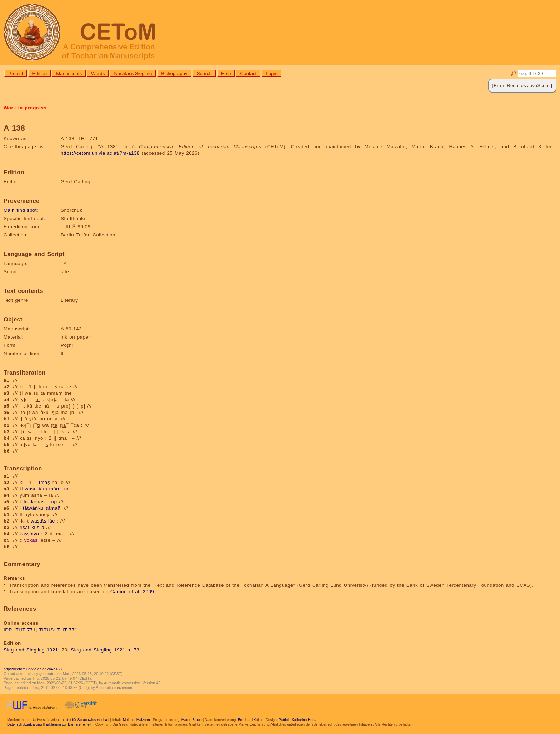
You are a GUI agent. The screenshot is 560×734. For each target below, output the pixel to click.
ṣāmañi (54, 508)
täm (43, 489)
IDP (8, 630)
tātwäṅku (33, 508)
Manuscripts (69, 73)
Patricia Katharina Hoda (297, 720)
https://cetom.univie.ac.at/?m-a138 (100, 153)
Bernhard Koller (250, 720)
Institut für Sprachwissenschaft (85, 720)
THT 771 (26, 630)
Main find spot (20, 210)
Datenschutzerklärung (24, 725)
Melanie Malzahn (136, 720)
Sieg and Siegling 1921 (31, 650)
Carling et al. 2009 (132, 592)
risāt (25, 527)
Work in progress (25, 108)
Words (98, 73)
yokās (31, 540)
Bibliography (174, 73)
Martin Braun (192, 720)
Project (16, 73)
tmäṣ (44, 482)
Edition (39, 73)
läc (52, 521)
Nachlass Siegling (133, 73)
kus (35, 527)
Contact (248, 73)
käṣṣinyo (29, 534)
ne (67, 489)
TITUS (47, 630)
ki (22, 482)
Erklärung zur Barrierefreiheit (69, 725)
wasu (31, 489)
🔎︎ (513, 73)
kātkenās (34, 502)
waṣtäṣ (38, 521)
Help (226, 73)
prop (52, 502)
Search (204, 73)
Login (272, 73)
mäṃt (56, 489)
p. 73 (134, 650)
